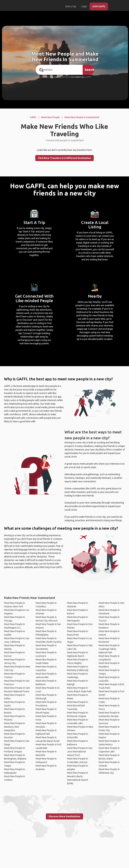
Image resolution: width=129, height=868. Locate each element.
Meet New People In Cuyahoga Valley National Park (109, 649)
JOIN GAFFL (99, 6)
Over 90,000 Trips (78, 77)
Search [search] (89, 70)
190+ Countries (56, 77)
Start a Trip (71, 6)
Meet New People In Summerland (82, 117)
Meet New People (50, 117)
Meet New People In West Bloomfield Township (78, 706)
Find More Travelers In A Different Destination (64, 158)
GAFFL (33, 117)
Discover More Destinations (64, 816)
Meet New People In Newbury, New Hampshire (15, 727)
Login (84, 6)
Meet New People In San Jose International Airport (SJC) (80, 752)
